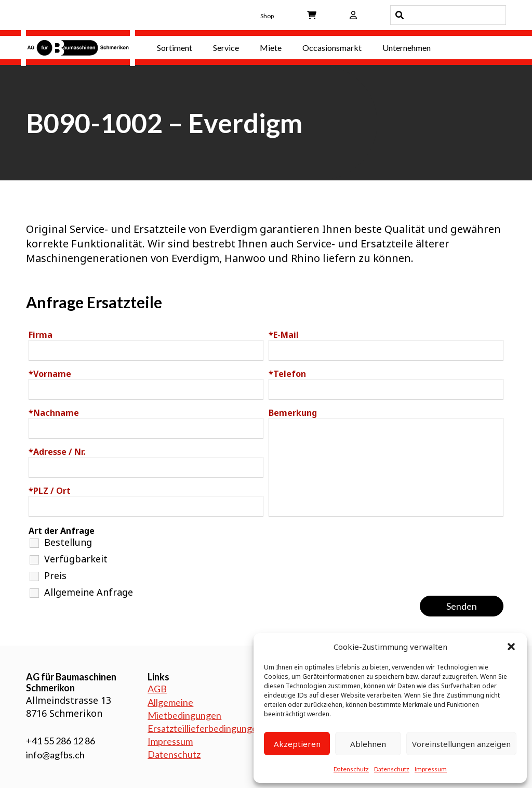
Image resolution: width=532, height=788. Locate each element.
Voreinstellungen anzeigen (461, 744)
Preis (55, 575)
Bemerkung (293, 413)
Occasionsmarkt (332, 48)
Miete (271, 48)
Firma (41, 335)
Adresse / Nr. (57, 452)
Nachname (54, 413)
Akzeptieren (297, 744)
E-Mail (284, 335)
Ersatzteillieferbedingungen (205, 728)
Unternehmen (407, 48)
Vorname (50, 374)
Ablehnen (368, 744)
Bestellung (68, 542)
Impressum (431, 769)
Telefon (287, 374)
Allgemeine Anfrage (89, 592)
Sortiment (175, 48)
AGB (157, 689)
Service (226, 48)
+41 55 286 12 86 (61, 741)
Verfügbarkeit (76, 559)
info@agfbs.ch (55, 755)
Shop (267, 16)
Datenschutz (351, 769)
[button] (511, 647)
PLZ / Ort (50, 491)
